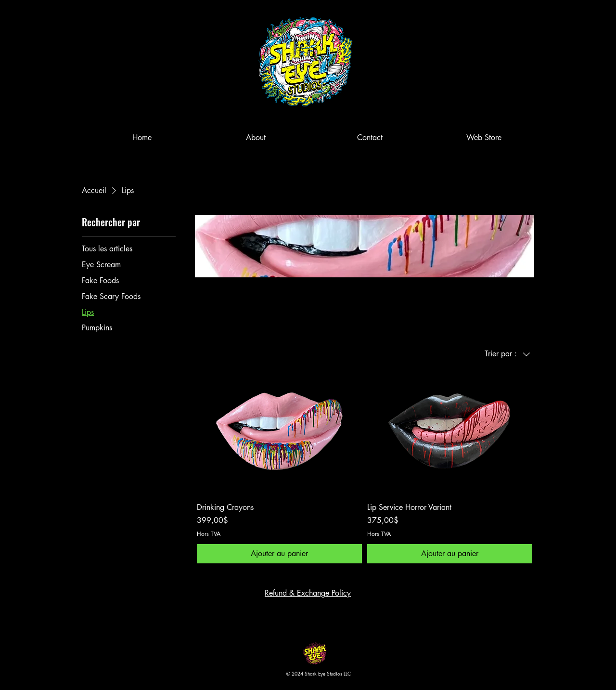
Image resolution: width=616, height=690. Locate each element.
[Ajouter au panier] (279, 554)
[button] (536, 24)
